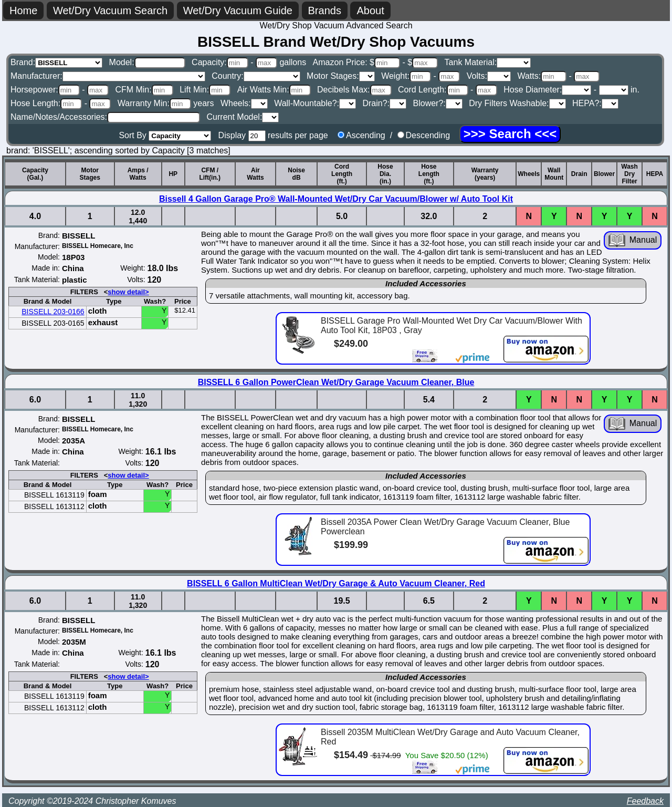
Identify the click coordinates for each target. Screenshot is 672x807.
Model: (147, 62)
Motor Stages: (341, 76)
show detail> (128, 292)
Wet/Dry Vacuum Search (110, 11)
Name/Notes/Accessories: (105, 117)
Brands (325, 11)
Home (23, 11)
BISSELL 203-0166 (53, 312)
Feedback (645, 801)
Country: (256, 76)
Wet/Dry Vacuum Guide (238, 11)
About (370, 11)
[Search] (510, 134)
